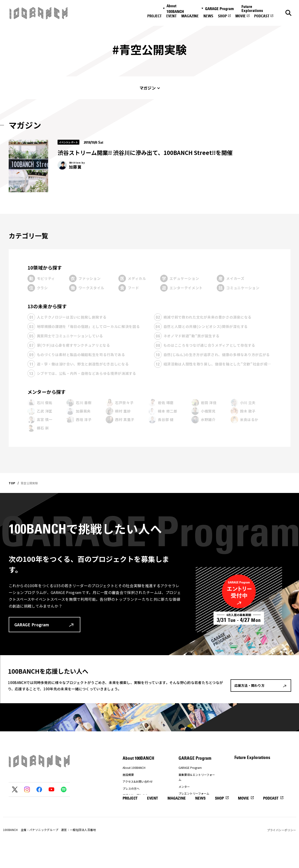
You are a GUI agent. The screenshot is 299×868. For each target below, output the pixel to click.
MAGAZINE (190, 16)
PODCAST (262, 16)
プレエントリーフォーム (194, 793)
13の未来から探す (47, 306)
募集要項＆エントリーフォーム (197, 777)
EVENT (171, 16)
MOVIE (241, 16)
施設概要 (128, 775)
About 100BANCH (175, 9)
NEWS (208, 16)
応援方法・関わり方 (135, 795)
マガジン (148, 88)
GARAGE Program (219, 9)
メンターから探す (47, 392)
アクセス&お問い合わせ (138, 781)
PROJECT (154, 16)
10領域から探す (45, 268)
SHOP (222, 16)
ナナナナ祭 (130, 802)
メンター (184, 787)
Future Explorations (252, 9)
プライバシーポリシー (282, 851)
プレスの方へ (131, 788)
